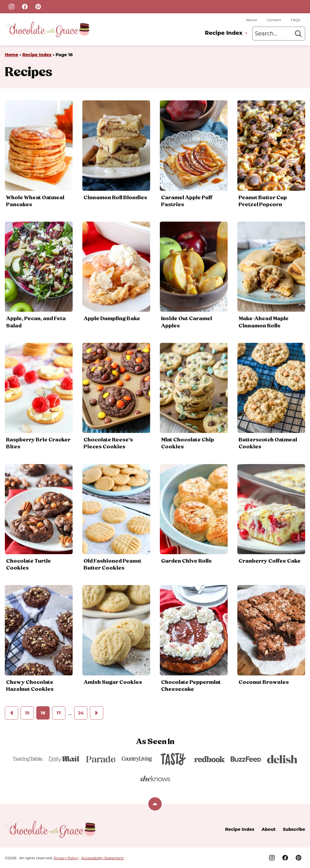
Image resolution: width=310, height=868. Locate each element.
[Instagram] (12, 7)
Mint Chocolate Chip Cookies (188, 443)
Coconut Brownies (264, 682)
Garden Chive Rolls (186, 561)
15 (27, 713)
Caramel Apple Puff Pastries (187, 201)
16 (43, 713)
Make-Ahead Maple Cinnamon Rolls (264, 322)
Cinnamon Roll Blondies (115, 198)
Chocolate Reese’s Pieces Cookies (108, 443)
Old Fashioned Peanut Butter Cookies (112, 565)
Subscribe (294, 829)
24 (81, 713)
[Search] (298, 34)
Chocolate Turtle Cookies (28, 565)
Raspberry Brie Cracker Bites (38, 443)
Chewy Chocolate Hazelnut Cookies (30, 686)
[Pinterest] (38, 7)
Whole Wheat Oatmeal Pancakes (35, 201)
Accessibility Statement (103, 858)
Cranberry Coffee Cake (270, 561)
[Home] (47, 29)
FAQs (295, 20)
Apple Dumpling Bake (112, 319)
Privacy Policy (66, 858)
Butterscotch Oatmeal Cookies (268, 443)
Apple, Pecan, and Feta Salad (36, 322)
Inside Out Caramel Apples (186, 322)
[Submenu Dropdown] (246, 33)
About (251, 20)
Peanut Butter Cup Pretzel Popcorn (263, 201)
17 (59, 713)
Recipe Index (224, 33)
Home (12, 55)
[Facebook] (25, 7)
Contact (274, 20)
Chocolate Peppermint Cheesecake (191, 686)
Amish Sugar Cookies (113, 682)
